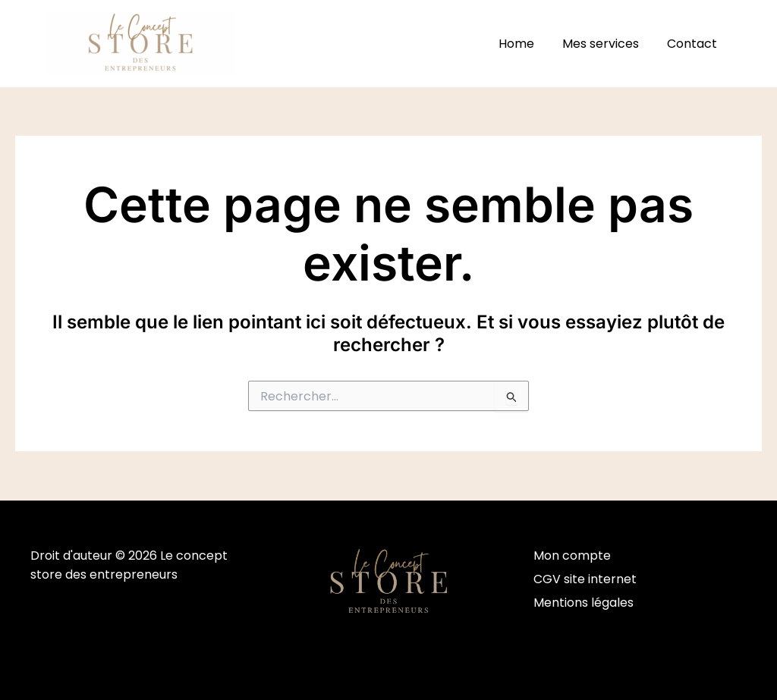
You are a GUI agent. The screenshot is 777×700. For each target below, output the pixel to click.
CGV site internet (585, 579)
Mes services (607, 44)
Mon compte (572, 556)
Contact (694, 44)
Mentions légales (584, 603)
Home (526, 44)
